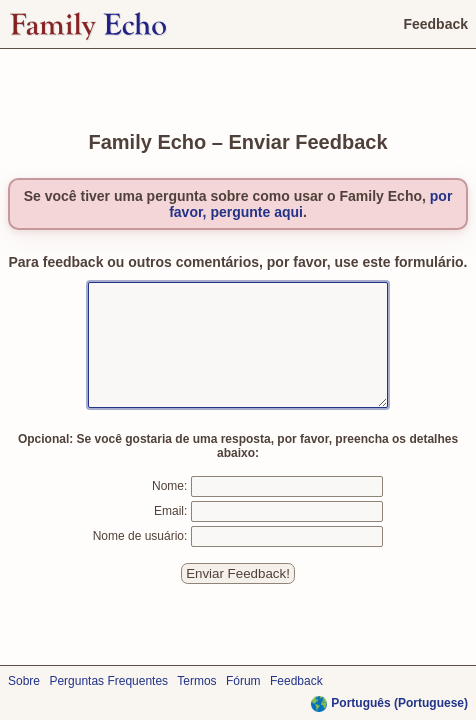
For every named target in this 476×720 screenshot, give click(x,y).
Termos (196, 681)
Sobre (24, 681)
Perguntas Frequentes (108, 681)
